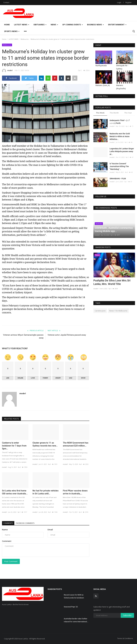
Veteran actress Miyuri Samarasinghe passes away (23, 336)
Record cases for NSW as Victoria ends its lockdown (74, 596)
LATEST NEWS (14, 39)
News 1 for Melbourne (118, 311)
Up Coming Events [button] (73, 25)
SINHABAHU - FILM (118, 179)
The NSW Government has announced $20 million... (76, 444)
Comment (7, 541)
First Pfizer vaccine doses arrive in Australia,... (75, 492)
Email (50, 530)
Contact (6, 2)
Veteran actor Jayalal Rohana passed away (67, 335)
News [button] (54, 25)
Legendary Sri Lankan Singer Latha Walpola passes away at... (122, 151)
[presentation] (125, 257)
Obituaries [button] (40, 25)
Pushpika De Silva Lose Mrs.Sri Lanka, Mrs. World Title (112, 282)
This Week (100, 113)
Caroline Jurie (100, 311)
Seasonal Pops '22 (71, 607)
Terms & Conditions (125, 638)
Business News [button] (95, 25)
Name (5, 530)
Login (119, 2)
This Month (114, 113)
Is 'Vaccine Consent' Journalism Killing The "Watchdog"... (119, 166)
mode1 (7, 71)
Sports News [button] (12, 31)
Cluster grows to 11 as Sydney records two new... (45, 444)
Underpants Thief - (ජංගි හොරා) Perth (120, 122)
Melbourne (25, 39)
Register (129, 2)
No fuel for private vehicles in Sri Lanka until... (45, 492)
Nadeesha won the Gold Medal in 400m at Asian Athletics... (120, 136)
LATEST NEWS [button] (22, 25)
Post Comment (11, 561)
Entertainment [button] (117, 25)
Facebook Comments (30, 523)
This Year (128, 113)
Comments (9, 523)
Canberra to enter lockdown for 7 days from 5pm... (14, 446)
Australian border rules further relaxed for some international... (76, 620)
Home (7, 25)
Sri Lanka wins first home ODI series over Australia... (15, 492)
